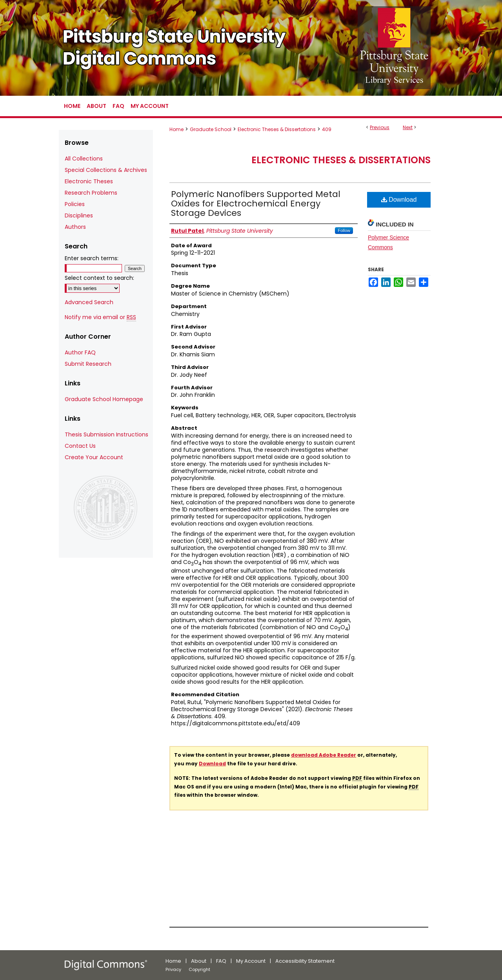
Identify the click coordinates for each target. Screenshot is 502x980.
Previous (380, 127)
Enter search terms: (92, 258)
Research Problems (91, 193)
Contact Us (80, 446)
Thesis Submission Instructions (106, 434)
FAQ (221, 961)
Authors (75, 227)
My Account (251, 961)
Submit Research (88, 364)
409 (327, 129)
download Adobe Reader (324, 755)
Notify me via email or (100, 317)
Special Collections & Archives (106, 170)
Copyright (199, 969)
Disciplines (79, 215)
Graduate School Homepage (104, 399)
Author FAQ (80, 352)
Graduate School (211, 129)
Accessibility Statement (305, 961)
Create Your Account (94, 457)
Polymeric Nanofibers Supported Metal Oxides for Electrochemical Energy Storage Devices (256, 203)
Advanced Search (89, 302)
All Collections (84, 159)
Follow (344, 230)
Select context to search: (99, 278)
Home (176, 129)
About (199, 961)
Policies (75, 204)
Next (408, 127)
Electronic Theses (89, 181)
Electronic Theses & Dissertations (277, 129)
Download (399, 200)
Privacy (173, 969)
